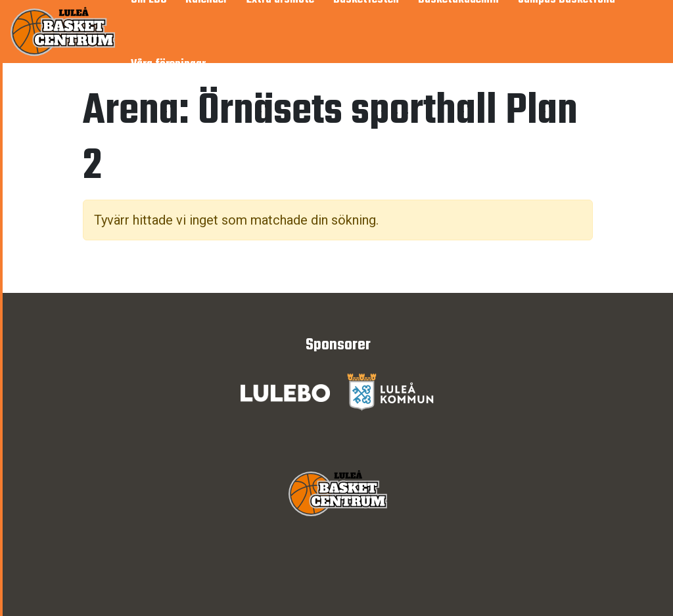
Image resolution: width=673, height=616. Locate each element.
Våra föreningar (168, 65)
